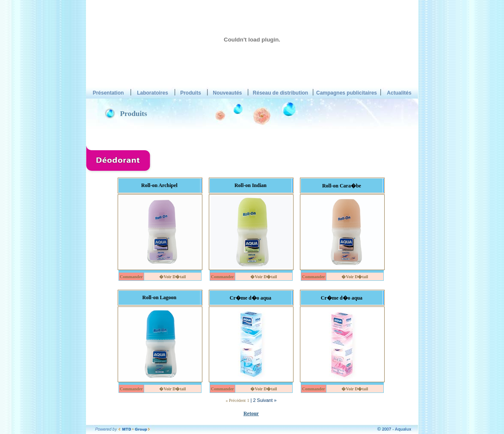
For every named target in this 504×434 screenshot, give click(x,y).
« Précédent (236, 400)
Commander (131, 277)
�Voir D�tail (172, 277)
